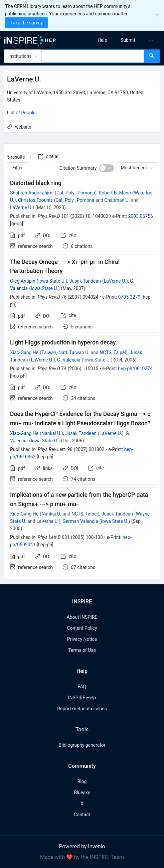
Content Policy (82, 628)
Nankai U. (51, 433)
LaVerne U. (21, 207)
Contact (82, 815)
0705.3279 (129, 297)
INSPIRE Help (82, 698)
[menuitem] (102, 40)
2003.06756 (140, 216)
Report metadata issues (82, 709)
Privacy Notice (82, 639)
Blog (82, 781)
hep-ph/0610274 (135, 369)
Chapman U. (117, 200)
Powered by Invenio (82, 846)
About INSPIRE (82, 617)
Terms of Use (82, 650)
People (29, 113)
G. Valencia (69, 360)
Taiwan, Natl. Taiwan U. (65, 352)
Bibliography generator (82, 745)
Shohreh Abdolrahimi (32, 193)
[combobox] (93, 56)
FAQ (82, 687)
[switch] (107, 168)
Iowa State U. (52, 281)
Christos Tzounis (35, 200)
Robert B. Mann (115, 193)
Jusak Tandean (85, 281)
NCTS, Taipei (113, 352)
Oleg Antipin (23, 281)
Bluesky (82, 792)
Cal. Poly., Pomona (76, 193)
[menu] (125, 40)
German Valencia (80, 521)
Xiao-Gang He (24, 352)
